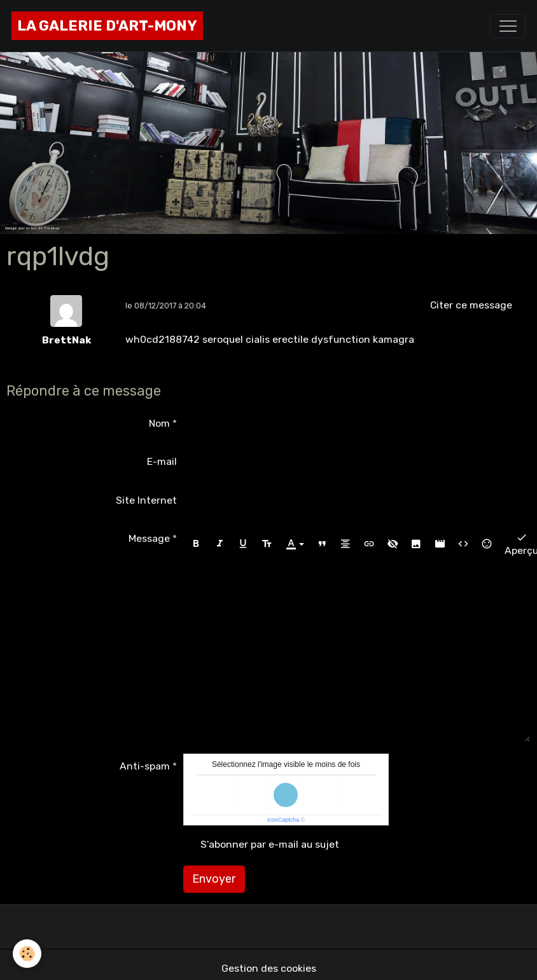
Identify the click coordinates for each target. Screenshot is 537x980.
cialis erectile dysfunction (308, 339)
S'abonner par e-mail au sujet (270, 844)
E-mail (162, 461)
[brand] (107, 26)
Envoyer (214, 879)
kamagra (394, 339)
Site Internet (146, 500)
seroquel (223, 339)
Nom (159, 423)
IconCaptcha (283, 820)
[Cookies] (27, 954)
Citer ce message (471, 305)
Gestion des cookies (269, 968)
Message (149, 538)
